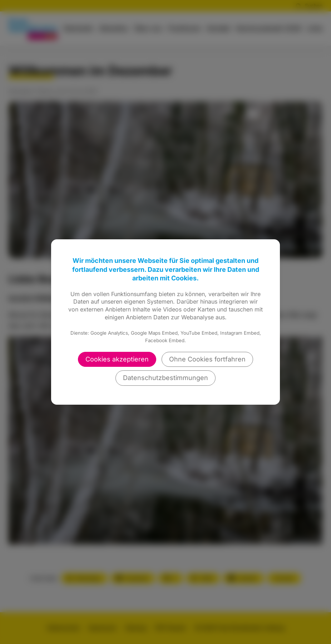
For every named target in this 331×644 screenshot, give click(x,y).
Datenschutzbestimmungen (165, 378)
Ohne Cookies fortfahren (207, 359)
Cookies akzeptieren (117, 359)
